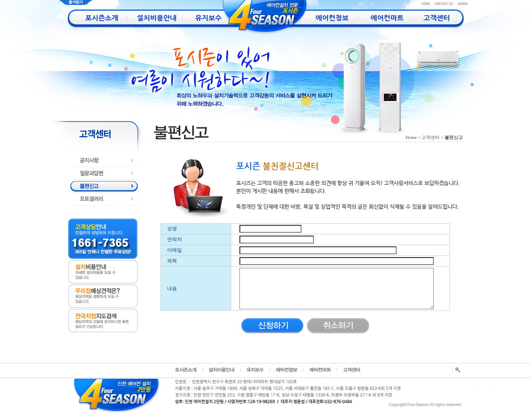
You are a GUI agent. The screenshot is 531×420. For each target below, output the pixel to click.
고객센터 (437, 18)
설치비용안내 (152, 18)
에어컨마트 (380, 18)
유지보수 (208, 18)
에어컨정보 (323, 18)
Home (411, 137)
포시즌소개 (94, 18)
